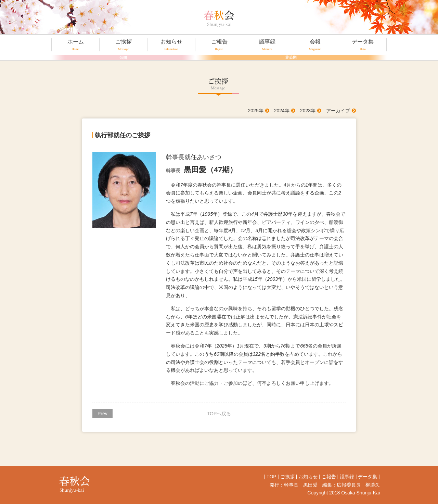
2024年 (282, 111)
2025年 (256, 111)
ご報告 (219, 45)
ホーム (75, 45)
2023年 (308, 111)
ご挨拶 (123, 45)
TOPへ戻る (219, 414)
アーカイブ (338, 111)
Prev (102, 414)
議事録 (267, 45)
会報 (315, 45)
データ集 (363, 45)
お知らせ (171, 45)
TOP (271, 477)
